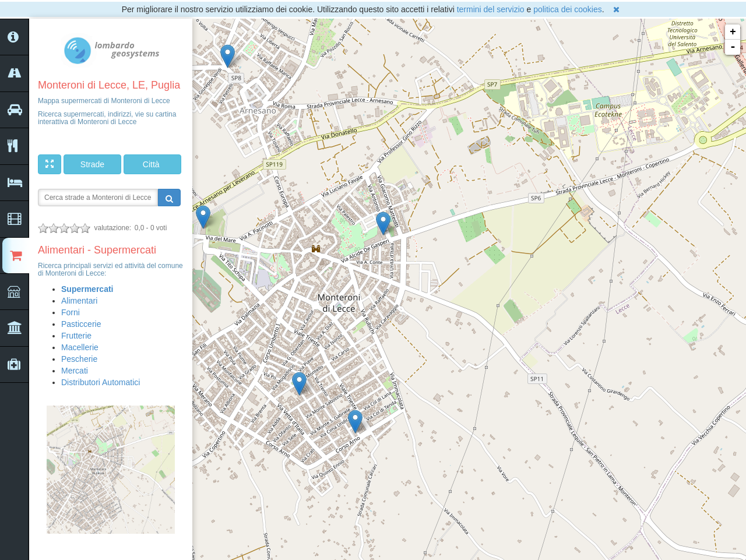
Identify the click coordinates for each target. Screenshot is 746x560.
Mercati (75, 371)
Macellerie (80, 347)
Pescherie (79, 359)
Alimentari (79, 301)
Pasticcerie (81, 324)
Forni (71, 312)
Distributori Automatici (101, 382)
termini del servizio (491, 9)
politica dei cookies (568, 9)
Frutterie (76, 336)
